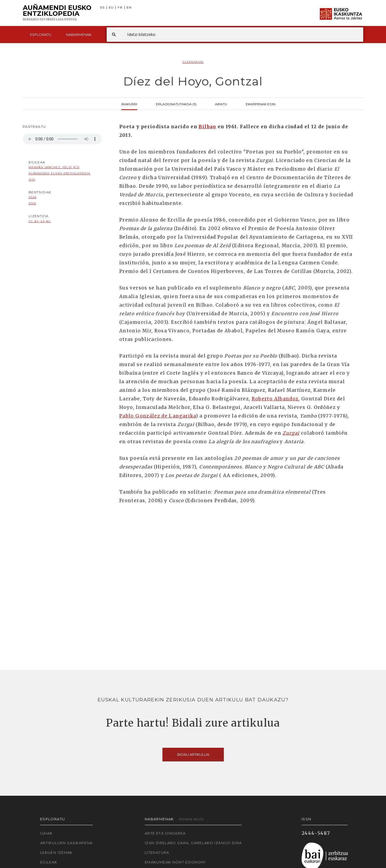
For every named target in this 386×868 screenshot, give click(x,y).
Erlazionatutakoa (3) (176, 104)
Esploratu (41, 35)
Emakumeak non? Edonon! (175, 862)
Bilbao (207, 127)
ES (103, 8)
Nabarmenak (79, 35)
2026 (33, 197)
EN (129, 8)
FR (120, 8)
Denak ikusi (191, 819)
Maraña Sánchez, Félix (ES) (54, 167)
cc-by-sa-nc (40, 221)
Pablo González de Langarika (158, 416)
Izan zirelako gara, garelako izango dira (193, 843)
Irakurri (129, 104)
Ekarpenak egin (261, 104)
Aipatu (221, 104)
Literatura (157, 852)
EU (111, 8)
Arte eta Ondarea (165, 833)
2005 (32, 203)
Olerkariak (193, 62)
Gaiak (47, 833)
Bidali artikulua (193, 754)
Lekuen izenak (56, 852)
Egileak (49, 862)
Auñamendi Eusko (57, 13)
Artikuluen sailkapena (66, 843)
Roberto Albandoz (275, 399)
